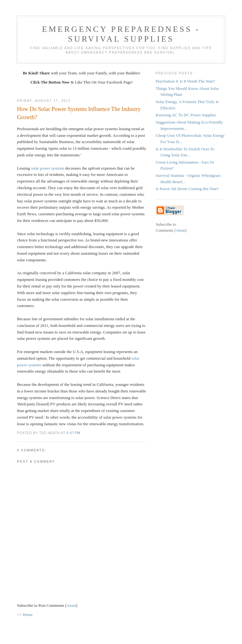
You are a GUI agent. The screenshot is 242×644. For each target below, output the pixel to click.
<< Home (25, 615)
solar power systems (47, 168)
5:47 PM (73, 433)
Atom (71, 605)
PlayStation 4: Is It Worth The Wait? (185, 81)
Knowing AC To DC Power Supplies (186, 115)
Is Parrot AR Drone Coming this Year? (187, 189)
